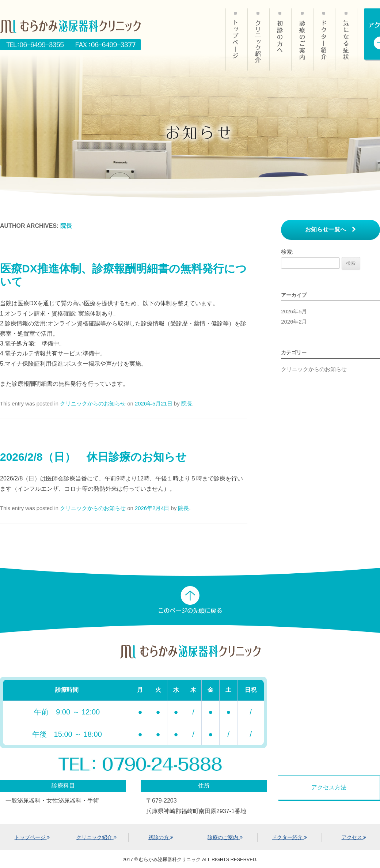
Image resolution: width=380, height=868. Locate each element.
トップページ (32, 837)
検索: (287, 252)
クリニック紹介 (258, 39)
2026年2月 (294, 322)
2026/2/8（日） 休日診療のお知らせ (93, 457)
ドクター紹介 (324, 39)
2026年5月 (294, 312)
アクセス (354, 837)
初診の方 (280, 39)
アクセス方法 (329, 787)
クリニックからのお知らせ (93, 404)
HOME (236, 39)
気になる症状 (346, 39)
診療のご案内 (302, 39)
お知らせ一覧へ (330, 229)
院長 (66, 226)
